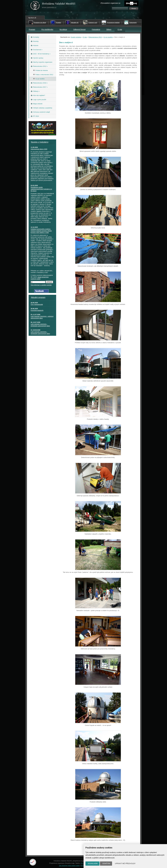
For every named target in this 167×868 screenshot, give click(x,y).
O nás (120, 29)
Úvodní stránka (76, 37)
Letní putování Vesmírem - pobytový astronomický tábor (42, 317)
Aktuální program (38, 297)
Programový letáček (113, 23)
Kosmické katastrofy (37, 310)
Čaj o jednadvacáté (37, 305)
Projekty (58, 23)
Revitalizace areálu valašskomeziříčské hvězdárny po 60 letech (41, 189)
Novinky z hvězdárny (40, 142)
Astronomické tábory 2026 (39, 149)
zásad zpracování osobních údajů (40, 278)
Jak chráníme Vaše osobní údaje (69, 866)
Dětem (109, 29)
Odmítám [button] (106, 863)
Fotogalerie (96, 29)
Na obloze (63, 29)
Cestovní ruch (93, 23)
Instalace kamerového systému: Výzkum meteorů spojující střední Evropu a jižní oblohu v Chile (41, 231)
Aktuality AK (75, 23)
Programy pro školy (40, 23)
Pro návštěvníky (47, 29)
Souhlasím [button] (93, 863)
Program (32, 29)
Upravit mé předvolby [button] (125, 863)
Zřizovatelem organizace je (110, 3)
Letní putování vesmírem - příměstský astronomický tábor (40, 325)
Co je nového (108, 37)
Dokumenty (133, 23)
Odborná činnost (79, 29)
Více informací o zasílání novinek (41, 285)
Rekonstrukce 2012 (95, 37)
